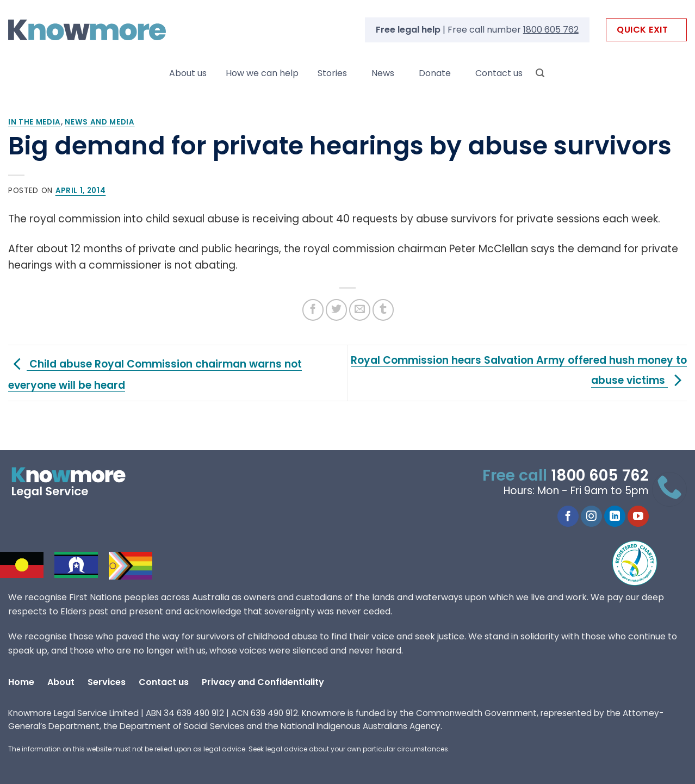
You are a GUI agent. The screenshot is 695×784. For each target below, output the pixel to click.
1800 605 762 (551, 30)
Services (107, 682)
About (61, 682)
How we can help (262, 73)
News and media (100, 122)
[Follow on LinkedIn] (615, 517)
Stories (332, 73)
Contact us (499, 73)
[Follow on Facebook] (568, 517)
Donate (435, 73)
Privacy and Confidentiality (263, 682)
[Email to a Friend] (360, 310)
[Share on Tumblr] (383, 310)
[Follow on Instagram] (591, 517)
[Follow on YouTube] (638, 517)
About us (188, 73)
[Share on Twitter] (336, 310)
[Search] (540, 73)
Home (21, 682)
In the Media (35, 122)
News (383, 73)
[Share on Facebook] (313, 310)
